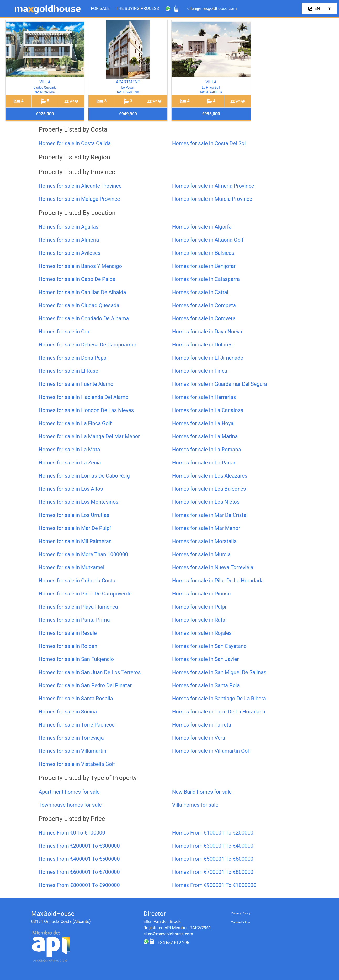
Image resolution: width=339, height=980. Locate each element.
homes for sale (69, 792)
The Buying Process (137, 9)
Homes (72, 833)
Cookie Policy (240, 922)
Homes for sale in (75, 143)
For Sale (100, 9)
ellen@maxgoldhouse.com (168, 934)
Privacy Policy (241, 913)
